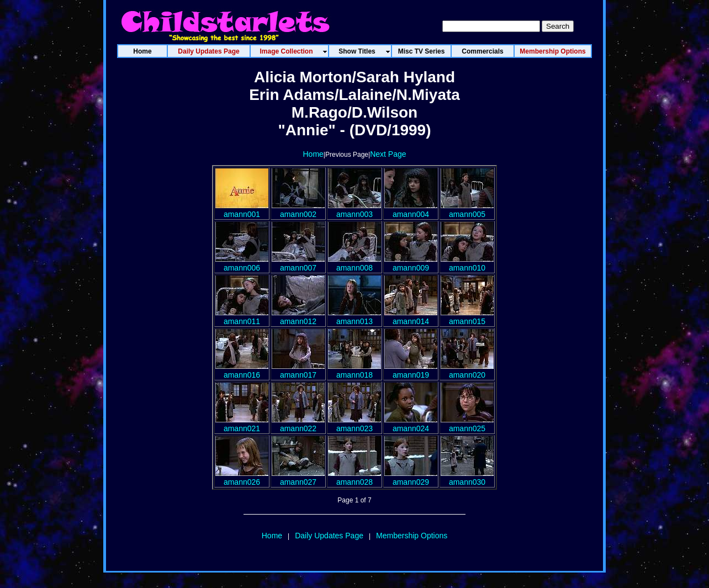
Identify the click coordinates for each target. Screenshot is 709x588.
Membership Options (412, 536)
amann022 (298, 424)
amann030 (467, 478)
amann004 (411, 210)
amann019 (411, 370)
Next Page (388, 154)
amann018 (354, 370)
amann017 (298, 370)
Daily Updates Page (329, 536)
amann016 (242, 370)
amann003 (354, 210)
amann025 (467, 424)
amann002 (298, 210)
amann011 (242, 317)
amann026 (242, 478)
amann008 (354, 263)
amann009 (411, 263)
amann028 (354, 478)
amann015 (467, 317)
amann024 (411, 424)
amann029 (411, 478)
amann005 (467, 210)
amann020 (467, 370)
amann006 (242, 263)
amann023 (354, 424)
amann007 (298, 263)
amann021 (242, 424)
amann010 (467, 263)
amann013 (354, 317)
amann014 (411, 317)
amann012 (298, 317)
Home (313, 154)
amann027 (298, 478)
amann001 (242, 210)
